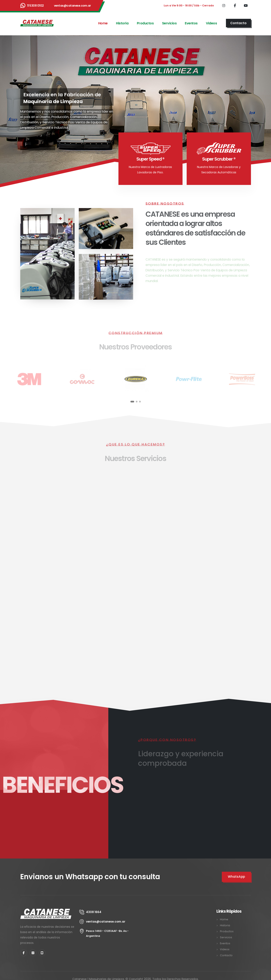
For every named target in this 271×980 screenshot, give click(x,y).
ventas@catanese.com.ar (72, 6)
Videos (211, 23)
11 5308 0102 (35, 6)
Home (103, 23)
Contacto (226, 955)
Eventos (191, 23)
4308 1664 (94, 912)
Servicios (169, 23)
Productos (145, 23)
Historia (122, 23)
